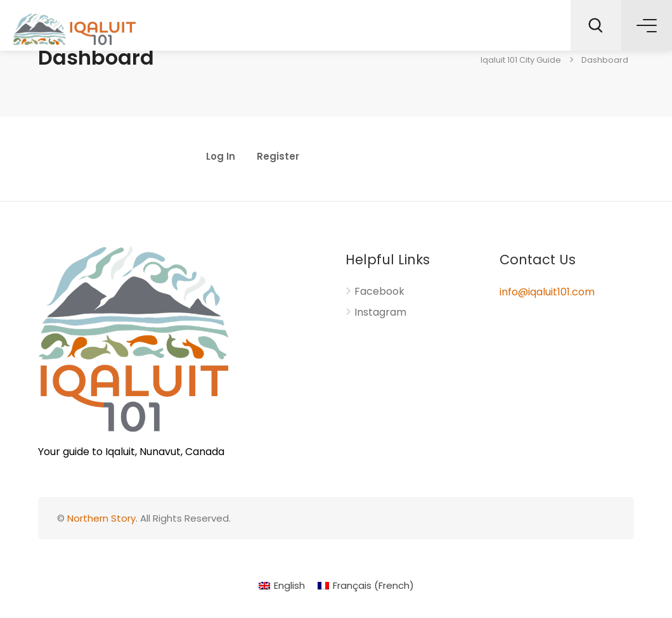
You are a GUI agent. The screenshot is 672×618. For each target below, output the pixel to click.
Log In (221, 157)
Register (278, 157)
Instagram (380, 312)
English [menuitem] (289, 585)
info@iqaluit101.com (547, 292)
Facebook (379, 292)
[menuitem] (282, 585)
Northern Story (101, 518)
